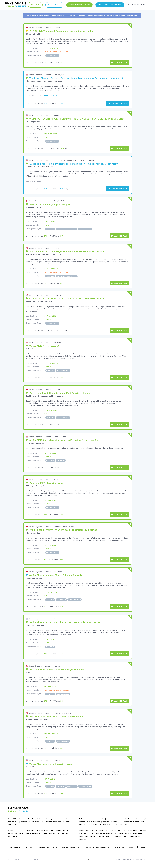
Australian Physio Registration (97, 847)
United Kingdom (35, 28)
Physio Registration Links (47, 847)
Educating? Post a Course (110, 5)
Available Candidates (137, 5)
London (48, 28)
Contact (132, 847)
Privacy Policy (141, 860)
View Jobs (35, 5)
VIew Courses (54, 5)
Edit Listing (119, 847)
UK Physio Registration (71, 847)
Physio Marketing (15, 847)
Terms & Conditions (123, 860)
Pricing (29, 847)
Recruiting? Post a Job (79, 5)
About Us (144, 847)
